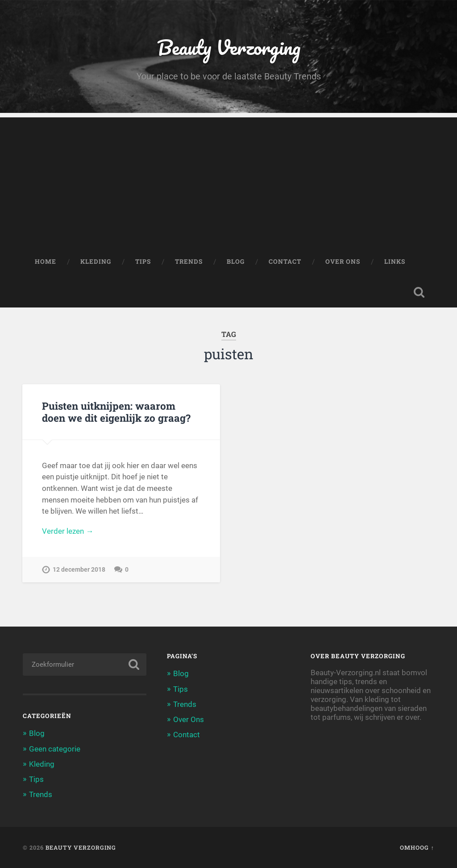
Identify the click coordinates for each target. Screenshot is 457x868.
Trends (189, 262)
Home (46, 262)
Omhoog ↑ (417, 847)
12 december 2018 (79, 570)
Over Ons (343, 262)
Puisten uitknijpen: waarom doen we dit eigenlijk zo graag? (116, 412)
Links (395, 262)
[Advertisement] (228, 180)
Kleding (96, 262)
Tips (143, 262)
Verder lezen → (68, 531)
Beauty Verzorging (229, 47)
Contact (285, 262)
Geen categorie (55, 749)
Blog (236, 262)
